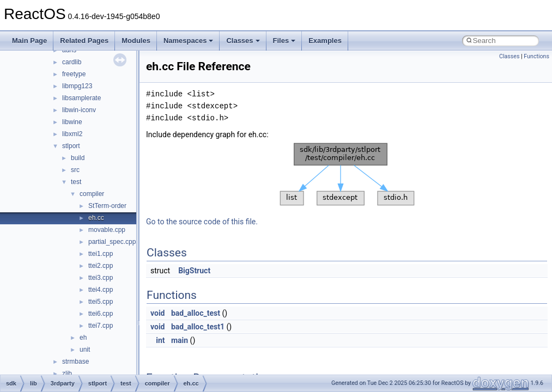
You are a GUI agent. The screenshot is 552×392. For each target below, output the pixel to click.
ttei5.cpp (101, 302)
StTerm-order (107, 206)
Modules (136, 41)
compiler (92, 194)
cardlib (72, 62)
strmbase (75, 362)
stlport (71, 146)
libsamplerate (81, 98)
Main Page (29, 41)
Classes (243, 41)
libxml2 (72, 134)
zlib (67, 373)
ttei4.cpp (101, 290)
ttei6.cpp (101, 314)
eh (83, 338)
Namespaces (189, 41)
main (180, 340)
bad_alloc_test (196, 313)
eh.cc (96, 218)
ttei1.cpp (101, 254)
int (160, 340)
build (78, 158)
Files (284, 41)
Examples (325, 41)
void (157, 313)
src (75, 170)
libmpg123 (77, 86)
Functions (536, 56)
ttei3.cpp (101, 278)
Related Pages (84, 41)
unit (85, 350)
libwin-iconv (79, 110)
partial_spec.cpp (112, 242)
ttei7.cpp (101, 326)
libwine (72, 122)
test (76, 182)
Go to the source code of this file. (202, 222)
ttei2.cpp (101, 266)
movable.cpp (107, 230)
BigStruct (194, 271)
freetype (74, 74)
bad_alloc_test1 (198, 327)
